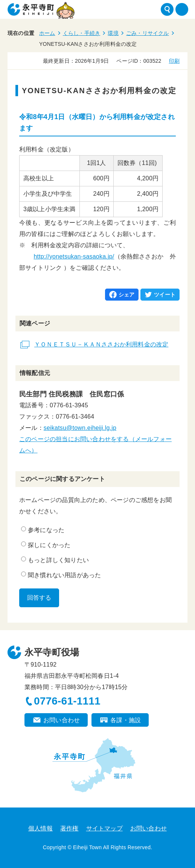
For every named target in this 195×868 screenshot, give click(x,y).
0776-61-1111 (67, 701)
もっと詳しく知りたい (55, 560)
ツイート (165, 295)
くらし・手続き (82, 33)
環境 (113, 33)
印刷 (174, 61)
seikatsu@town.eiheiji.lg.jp (80, 428)
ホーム (47, 33)
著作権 (69, 828)
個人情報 (40, 828)
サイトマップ (104, 828)
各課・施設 (126, 720)
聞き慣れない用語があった (61, 575)
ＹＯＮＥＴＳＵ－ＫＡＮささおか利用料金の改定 (101, 344)
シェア (127, 295)
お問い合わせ (62, 720)
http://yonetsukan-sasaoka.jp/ (74, 256)
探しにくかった (46, 545)
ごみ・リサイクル (148, 33)
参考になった (43, 530)
